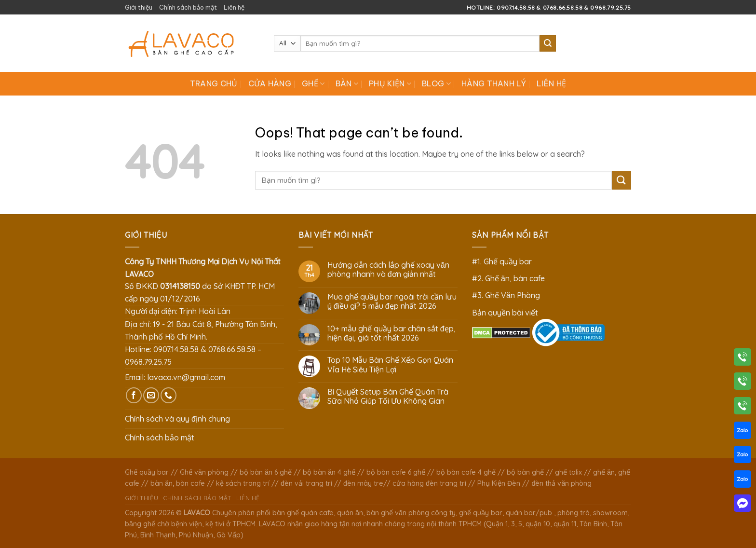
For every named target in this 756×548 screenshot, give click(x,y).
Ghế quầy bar (147, 472)
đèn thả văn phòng (561, 483)
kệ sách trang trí (243, 483)
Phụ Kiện (390, 83)
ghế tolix (568, 472)
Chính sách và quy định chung (177, 419)
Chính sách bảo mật (188, 7)
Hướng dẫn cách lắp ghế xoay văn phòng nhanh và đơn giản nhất (388, 270)
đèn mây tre (363, 483)
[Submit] (548, 43)
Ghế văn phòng (204, 472)
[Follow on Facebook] (134, 395)
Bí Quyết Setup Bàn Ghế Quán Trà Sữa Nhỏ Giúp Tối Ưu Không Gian (388, 397)
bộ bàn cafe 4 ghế (466, 472)
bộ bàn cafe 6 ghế (396, 472)
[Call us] (169, 395)
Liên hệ (234, 7)
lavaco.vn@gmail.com (186, 377)
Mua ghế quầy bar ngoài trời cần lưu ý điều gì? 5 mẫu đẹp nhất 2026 (392, 301)
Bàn (347, 83)
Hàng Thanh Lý (494, 83)
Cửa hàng (270, 83)
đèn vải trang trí (306, 483)
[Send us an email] (151, 395)
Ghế (313, 83)
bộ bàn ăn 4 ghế (329, 472)
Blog (436, 83)
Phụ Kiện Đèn (499, 483)
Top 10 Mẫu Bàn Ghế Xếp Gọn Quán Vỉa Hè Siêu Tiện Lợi (390, 365)
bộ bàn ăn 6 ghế (266, 472)
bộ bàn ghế (525, 472)
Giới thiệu (139, 7)
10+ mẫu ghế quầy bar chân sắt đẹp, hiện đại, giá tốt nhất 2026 (391, 333)
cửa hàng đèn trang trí (429, 483)
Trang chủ (214, 83)
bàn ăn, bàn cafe (178, 483)
